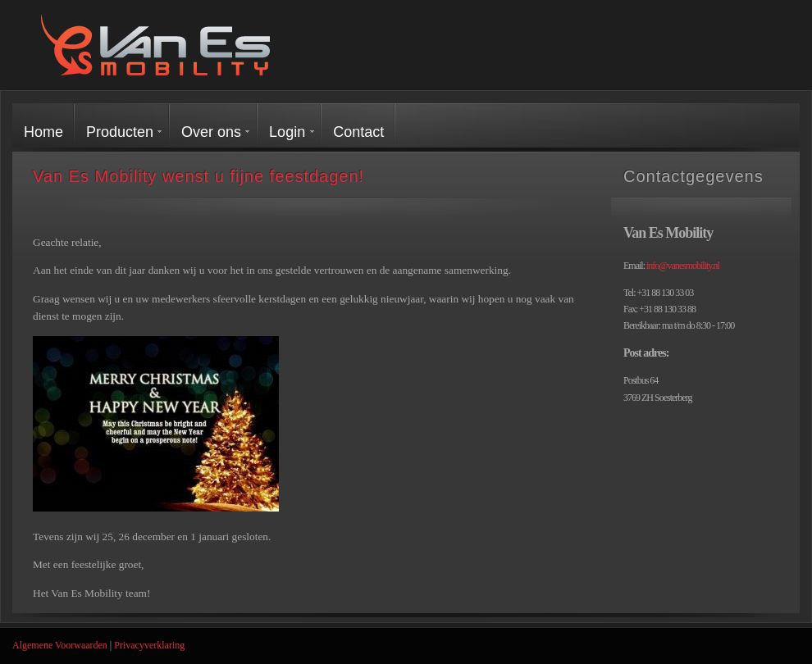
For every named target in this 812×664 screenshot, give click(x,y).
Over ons (211, 132)
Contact (358, 132)
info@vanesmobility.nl (683, 266)
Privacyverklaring (149, 645)
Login (287, 132)
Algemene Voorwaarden (60, 645)
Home (43, 132)
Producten (120, 132)
